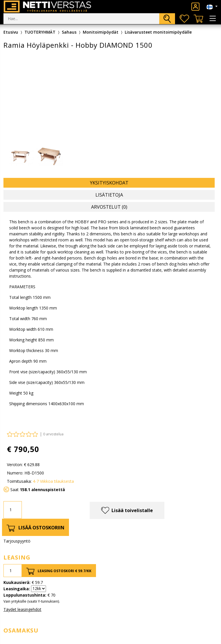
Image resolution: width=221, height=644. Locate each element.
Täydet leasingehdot (22, 609)
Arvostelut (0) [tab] (109, 207)
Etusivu (11, 32)
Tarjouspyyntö (17, 541)
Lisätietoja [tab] (109, 195)
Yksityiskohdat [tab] (109, 183)
